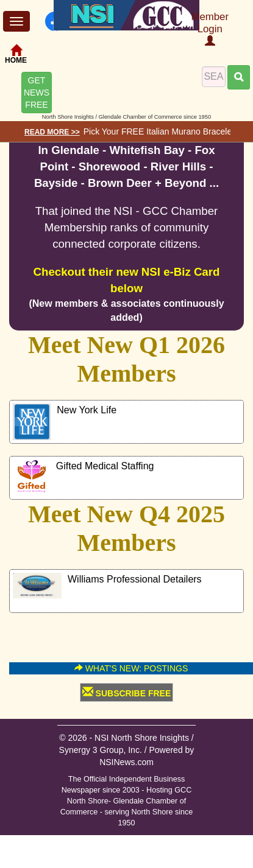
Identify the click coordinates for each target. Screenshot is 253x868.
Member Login (210, 29)
